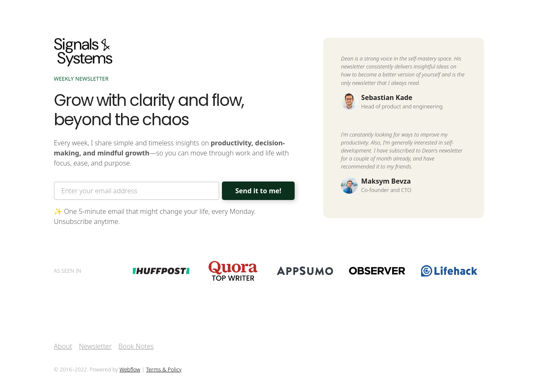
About (63, 346)
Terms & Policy (164, 369)
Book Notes (136, 346)
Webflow (130, 369)
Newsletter (95, 346)
